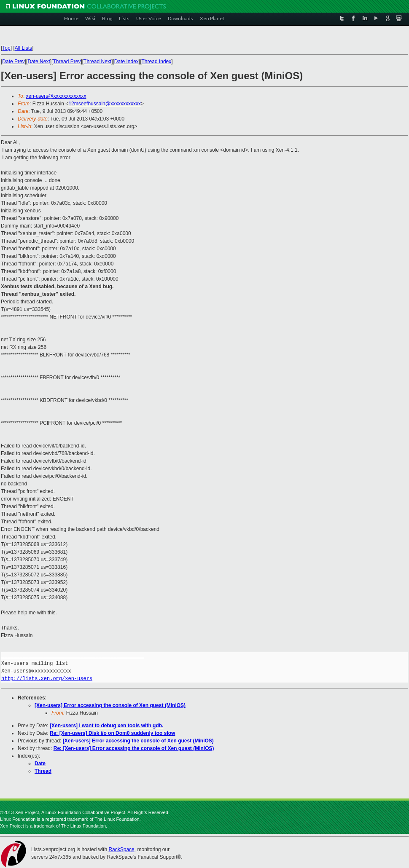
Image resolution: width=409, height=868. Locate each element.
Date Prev (13, 62)
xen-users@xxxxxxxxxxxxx (56, 96)
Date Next (39, 62)
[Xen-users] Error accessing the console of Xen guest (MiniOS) (110, 705)
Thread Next (97, 62)
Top (6, 48)
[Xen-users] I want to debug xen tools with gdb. (106, 726)
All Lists (23, 48)
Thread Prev (67, 62)
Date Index (126, 62)
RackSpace (121, 849)
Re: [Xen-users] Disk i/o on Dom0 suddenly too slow (112, 733)
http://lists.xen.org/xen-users (47, 679)
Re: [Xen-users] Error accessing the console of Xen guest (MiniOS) (134, 748)
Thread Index (157, 62)
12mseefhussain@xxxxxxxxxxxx (105, 104)
